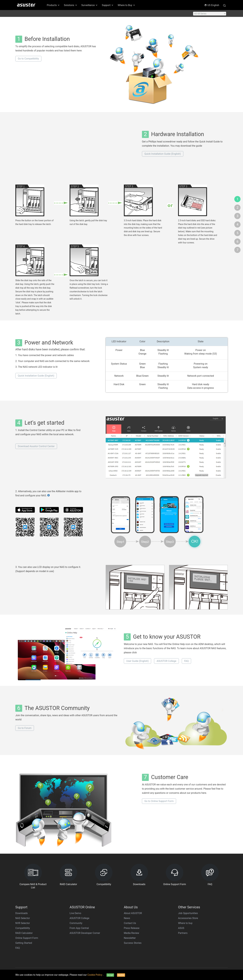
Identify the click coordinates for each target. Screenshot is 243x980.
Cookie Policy (95, 975)
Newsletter (130, 938)
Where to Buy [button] (126, 5)
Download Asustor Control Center (36, 446)
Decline (121, 975)
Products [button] (53, 5)
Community (76, 923)
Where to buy (185, 923)
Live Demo (75, 913)
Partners (183, 933)
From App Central (79, 928)
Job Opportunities (188, 913)
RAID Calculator (24, 933)
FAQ (187, 661)
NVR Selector (23, 923)
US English (212, 5)
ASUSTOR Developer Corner (85, 933)
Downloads (21, 913)
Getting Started (24, 943)
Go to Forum (25, 728)
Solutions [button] (71, 5)
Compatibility (23, 928)
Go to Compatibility (28, 59)
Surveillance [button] (90, 5)
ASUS (181, 928)
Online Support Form (27, 938)
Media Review (131, 933)
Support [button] (108, 5)
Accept (110, 975)
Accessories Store (188, 918)
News (127, 918)
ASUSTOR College (166, 661)
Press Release (132, 928)
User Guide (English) (137, 661)
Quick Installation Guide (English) (163, 154)
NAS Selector (23, 918)
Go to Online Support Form (159, 801)
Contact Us (130, 923)
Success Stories (133, 943)
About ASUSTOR (133, 913)
